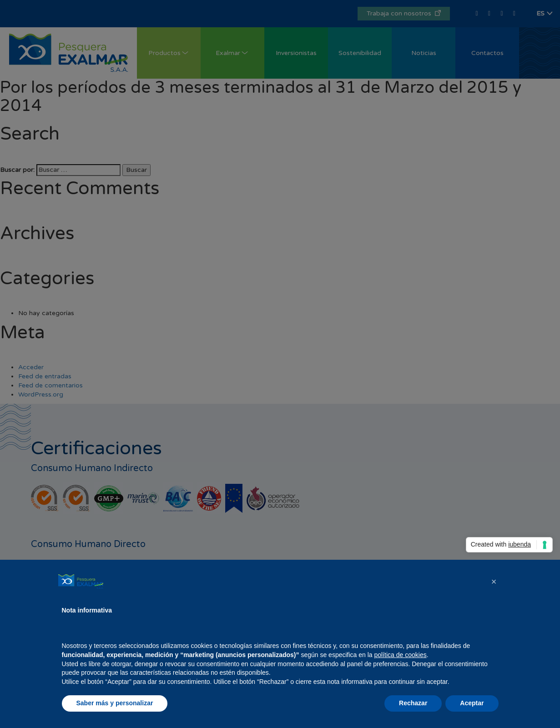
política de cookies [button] (401, 655)
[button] (494, 582)
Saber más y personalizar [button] (115, 703)
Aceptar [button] (472, 703)
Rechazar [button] (413, 703)
